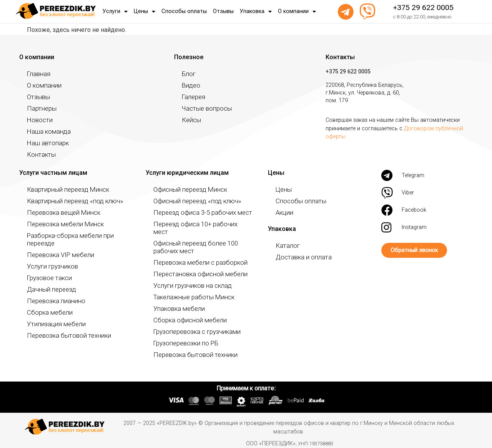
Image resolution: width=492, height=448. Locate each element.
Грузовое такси (47, 270)
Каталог (286, 245)
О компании (297, 12)
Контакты (40, 154)
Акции (283, 212)
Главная (37, 74)
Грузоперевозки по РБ (182, 335)
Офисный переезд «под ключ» (192, 201)
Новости (38, 120)
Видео (190, 85)
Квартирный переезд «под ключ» (69, 201)
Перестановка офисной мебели (194, 266)
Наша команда (46, 131)
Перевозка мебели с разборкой (194, 255)
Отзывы (223, 11)
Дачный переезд (48, 281)
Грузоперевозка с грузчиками (192, 324)
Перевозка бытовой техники (63, 328)
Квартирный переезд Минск (62, 189)
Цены (145, 12)
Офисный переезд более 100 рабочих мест (202, 239)
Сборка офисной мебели (185, 312)
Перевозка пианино (52, 293)
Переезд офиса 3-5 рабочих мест (196, 212)
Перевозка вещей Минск (58, 212)
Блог (188, 74)
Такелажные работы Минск (189, 289)
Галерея (192, 97)
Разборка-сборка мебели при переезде (77, 235)
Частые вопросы (204, 108)
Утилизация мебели (52, 316)
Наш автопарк (45, 143)
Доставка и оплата (300, 257)
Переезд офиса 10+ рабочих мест (197, 224)
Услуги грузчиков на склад (188, 278)
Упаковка (256, 12)
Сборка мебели (46, 304)
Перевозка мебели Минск (60, 224)
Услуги (115, 12)
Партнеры (40, 108)
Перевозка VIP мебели (55, 247)
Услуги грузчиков (50, 258)
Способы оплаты (184, 11)
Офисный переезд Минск (185, 189)
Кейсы (190, 120)
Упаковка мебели (175, 301)
